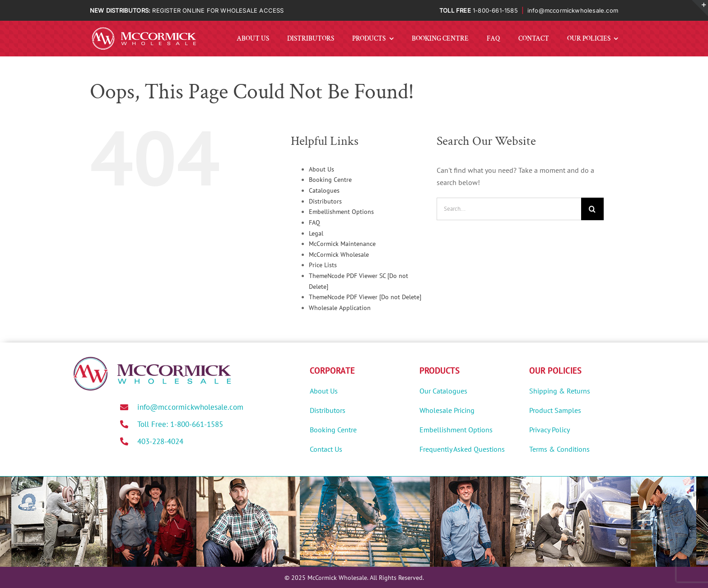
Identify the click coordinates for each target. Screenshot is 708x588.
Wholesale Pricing (447, 410)
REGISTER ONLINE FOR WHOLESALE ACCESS (218, 10)
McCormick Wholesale (339, 255)
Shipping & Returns (560, 391)
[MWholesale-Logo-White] (144, 29)
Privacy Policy (550, 430)
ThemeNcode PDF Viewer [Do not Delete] (365, 297)
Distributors (325, 201)
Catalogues (324, 190)
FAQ (314, 222)
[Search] (592, 209)
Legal (316, 233)
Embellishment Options (341, 212)
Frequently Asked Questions (462, 449)
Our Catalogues (443, 391)
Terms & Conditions (559, 449)
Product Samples (555, 410)
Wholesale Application (340, 308)
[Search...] (509, 209)
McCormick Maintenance (342, 244)
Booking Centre (330, 180)
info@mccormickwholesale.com (573, 10)
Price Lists (323, 265)
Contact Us (326, 449)
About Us (321, 169)
